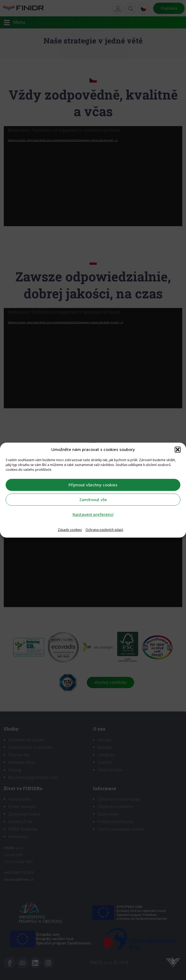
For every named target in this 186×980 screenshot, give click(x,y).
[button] (178, 449)
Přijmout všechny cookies (93, 485)
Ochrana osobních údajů (104, 530)
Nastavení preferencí (93, 514)
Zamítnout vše (93, 500)
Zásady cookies (70, 530)
